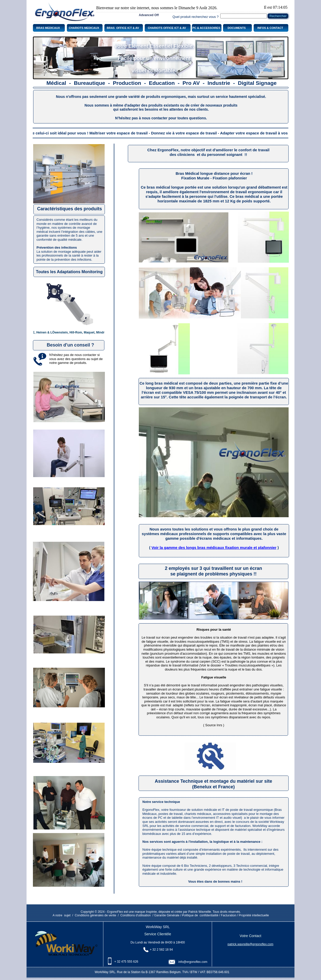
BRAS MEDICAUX (48, 28)
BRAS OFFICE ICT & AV (123, 28)
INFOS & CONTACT (270, 28)
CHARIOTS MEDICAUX (84, 28)
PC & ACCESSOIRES (207, 28)
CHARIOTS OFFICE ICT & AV (167, 28)
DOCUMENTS (237, 28)
